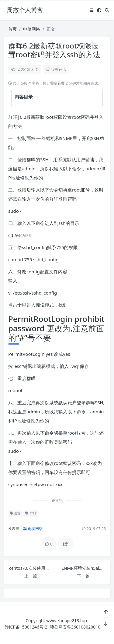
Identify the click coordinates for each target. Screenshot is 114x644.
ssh (15, 513)
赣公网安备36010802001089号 (80, 627)
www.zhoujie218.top (67, 621)
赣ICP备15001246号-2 (26, 627)
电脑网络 (32, 29)
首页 (12, 29)
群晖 (31, 513)
